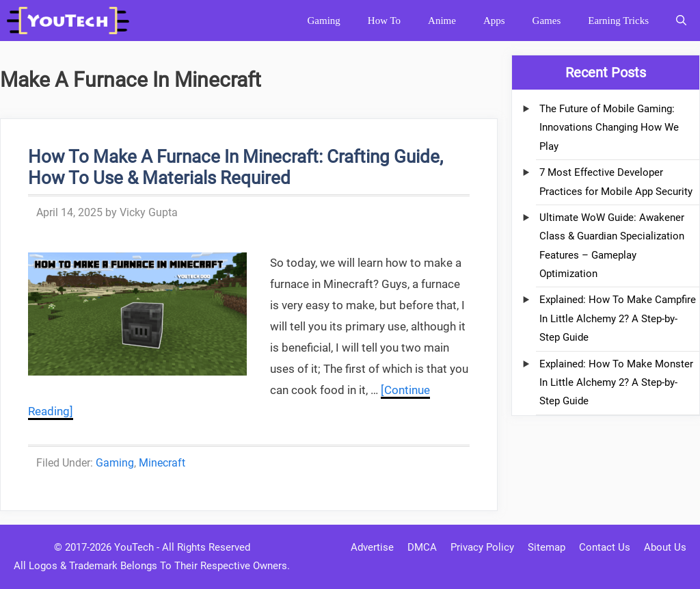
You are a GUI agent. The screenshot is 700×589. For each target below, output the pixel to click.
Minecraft (162, 463)
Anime (442, 21)
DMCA (422, 547)
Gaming (323, 21)
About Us (665, 547)
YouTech (134, 547)
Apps (494, 21)
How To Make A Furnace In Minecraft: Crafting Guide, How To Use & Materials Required (235, 167)
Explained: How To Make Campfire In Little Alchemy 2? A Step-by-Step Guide (618, 318)
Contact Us (605, 547)
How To (384, 21)
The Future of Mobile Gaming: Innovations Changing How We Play (609, 128)
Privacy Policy (482, 547)
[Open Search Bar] (681, 21)
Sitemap (547, 547)
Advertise (372, 547)
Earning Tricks (618, 21)
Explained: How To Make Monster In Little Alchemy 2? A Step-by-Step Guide (616, 383)
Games (547, 21)
